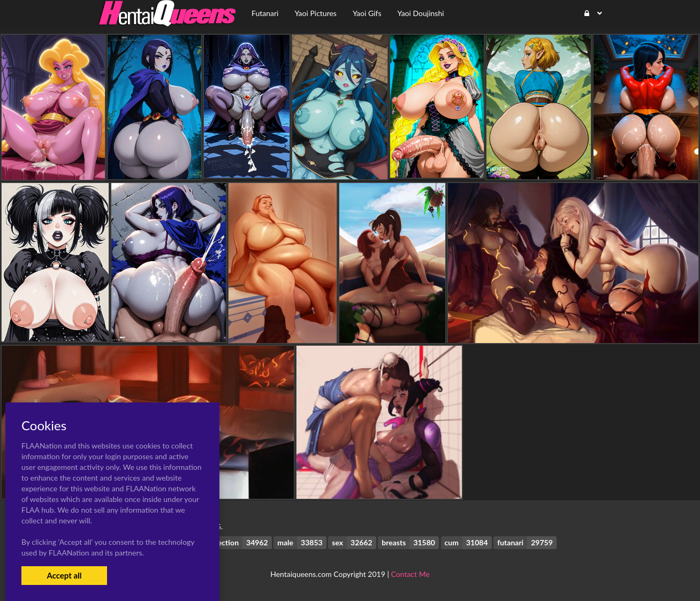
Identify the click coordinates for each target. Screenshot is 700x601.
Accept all (64, 575)
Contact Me (410, 574)
